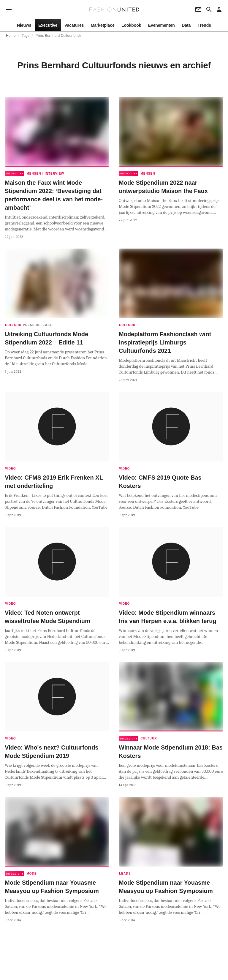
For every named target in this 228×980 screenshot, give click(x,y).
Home (11, 36)
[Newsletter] (198, 10)
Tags (26, 36)
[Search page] (209, 10)
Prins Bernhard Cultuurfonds (58, 36)
